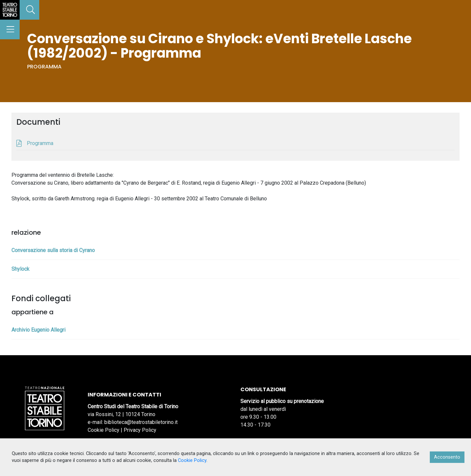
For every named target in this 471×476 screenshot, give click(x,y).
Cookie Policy (104, 430)
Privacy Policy (140, 430)
